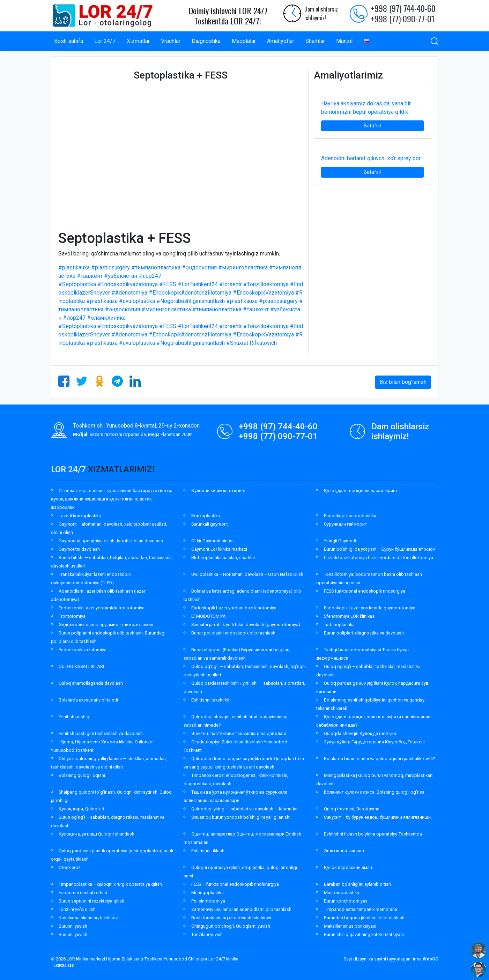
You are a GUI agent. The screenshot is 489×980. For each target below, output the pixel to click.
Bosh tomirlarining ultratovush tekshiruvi (231, 918)
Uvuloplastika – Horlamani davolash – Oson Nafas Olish (247, 574)
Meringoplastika (208, 893)
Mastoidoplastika (342, 893)
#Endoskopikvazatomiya (128, 284)
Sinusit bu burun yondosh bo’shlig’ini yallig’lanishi (241, 817)
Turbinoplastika (339, 625)
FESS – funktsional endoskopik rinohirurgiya (235, 884)
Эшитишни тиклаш (344, 851)
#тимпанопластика (156, 268)
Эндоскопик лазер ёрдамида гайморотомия (106, 625)
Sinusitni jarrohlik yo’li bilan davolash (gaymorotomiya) (246, 625)
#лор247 (150, 276)
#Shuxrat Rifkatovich (251, 343)
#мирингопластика (243, 268)
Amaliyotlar (281, 41)
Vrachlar (171, 41)
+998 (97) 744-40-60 (403, 8)
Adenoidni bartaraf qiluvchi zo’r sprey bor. (371, 158)
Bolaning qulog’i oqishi (82, 775)
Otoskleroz (70, 867)
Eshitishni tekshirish (211, 700)
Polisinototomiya (208, 901)
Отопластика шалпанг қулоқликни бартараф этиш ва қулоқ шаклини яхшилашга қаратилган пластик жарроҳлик (112, 499)
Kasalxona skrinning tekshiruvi (89, 918)
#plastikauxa (74, 268)
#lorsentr (231, 284)
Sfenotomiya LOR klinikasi (350, 616)
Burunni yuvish (73, 926)
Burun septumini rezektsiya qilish (91, 901)
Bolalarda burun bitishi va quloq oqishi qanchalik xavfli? (379, 759)
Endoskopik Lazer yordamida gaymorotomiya (370, 608)
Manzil (344, 41)
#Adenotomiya (129, 293)
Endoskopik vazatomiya (83, 650)
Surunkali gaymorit (210, 524)
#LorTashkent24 (198, 284)
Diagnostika (206, 41)
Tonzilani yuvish (207, 934)
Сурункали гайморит (346, 524)
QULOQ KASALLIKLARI (81, 666)
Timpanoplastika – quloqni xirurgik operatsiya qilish (110, 884)
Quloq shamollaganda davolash (91, 683)
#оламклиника (106, 318)
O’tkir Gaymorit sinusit (213, 541)
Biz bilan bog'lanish (403, 382)
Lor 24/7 (105, 41)
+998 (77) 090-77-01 (403, 18)
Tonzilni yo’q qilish (77, 909)
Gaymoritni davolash (79, 549)
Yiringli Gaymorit (340, 541)
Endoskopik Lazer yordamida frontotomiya (102, 608)
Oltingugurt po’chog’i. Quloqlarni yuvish (231, 926)
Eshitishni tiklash (208, 851)
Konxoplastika (206, 516)
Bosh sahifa (69, 41)
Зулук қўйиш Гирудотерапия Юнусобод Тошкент (375, 742)
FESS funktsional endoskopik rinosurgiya (365, 591)
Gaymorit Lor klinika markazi (219, 549)
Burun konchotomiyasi (346, 901)
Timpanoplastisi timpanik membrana (361, 909)
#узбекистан (121, 276)
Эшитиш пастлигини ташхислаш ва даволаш (239, 733)
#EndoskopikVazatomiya (263, 293)
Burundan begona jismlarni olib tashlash (364, 918)
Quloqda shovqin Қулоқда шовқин (360, 733)
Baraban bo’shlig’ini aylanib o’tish (357, 884)
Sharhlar (315, 41)
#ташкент (90, 276)
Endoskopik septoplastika (350, 516)
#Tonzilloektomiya (266, 284)
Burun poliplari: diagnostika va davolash (364, 633)
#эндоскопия (199, 268)
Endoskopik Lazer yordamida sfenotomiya (234, 608)
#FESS (168, 284)
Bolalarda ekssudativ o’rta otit (88, 700)
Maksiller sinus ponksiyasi (350, 926)
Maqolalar (244, 41)
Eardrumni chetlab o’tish (83, 893)
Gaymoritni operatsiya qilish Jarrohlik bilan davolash (111, 541)
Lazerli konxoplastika (80, 516)
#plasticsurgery (110, 268)
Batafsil (372, 126)
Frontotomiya (72, 616)
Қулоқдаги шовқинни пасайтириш (360, 491)
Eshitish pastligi (75, 717)
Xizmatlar (138, 41)
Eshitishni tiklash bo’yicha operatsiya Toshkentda (373, 834)
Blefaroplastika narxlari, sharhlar (223, 558)
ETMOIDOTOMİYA (209, 616)
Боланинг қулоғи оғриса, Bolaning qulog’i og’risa (374, 792)
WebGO (431, 959)
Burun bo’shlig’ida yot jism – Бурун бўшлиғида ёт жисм (380, 549)
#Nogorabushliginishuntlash (191, 301)
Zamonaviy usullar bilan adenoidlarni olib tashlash (241, 909)
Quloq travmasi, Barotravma (352, 809)
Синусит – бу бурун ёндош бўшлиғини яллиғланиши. (378, 817)
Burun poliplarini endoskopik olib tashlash (233, 633)
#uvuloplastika (137, 301)
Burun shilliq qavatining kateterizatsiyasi (364, 934)
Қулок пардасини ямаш (349, 867)
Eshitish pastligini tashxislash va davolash (101, 733)
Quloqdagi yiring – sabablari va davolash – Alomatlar (245, 809)
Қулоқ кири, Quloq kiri (81, 809)
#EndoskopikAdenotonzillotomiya (190, 293)
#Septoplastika (77, 284)
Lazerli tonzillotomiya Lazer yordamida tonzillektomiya (379, 558)
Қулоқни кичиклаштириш (218, 491)
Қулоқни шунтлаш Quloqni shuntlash (97, 834)
